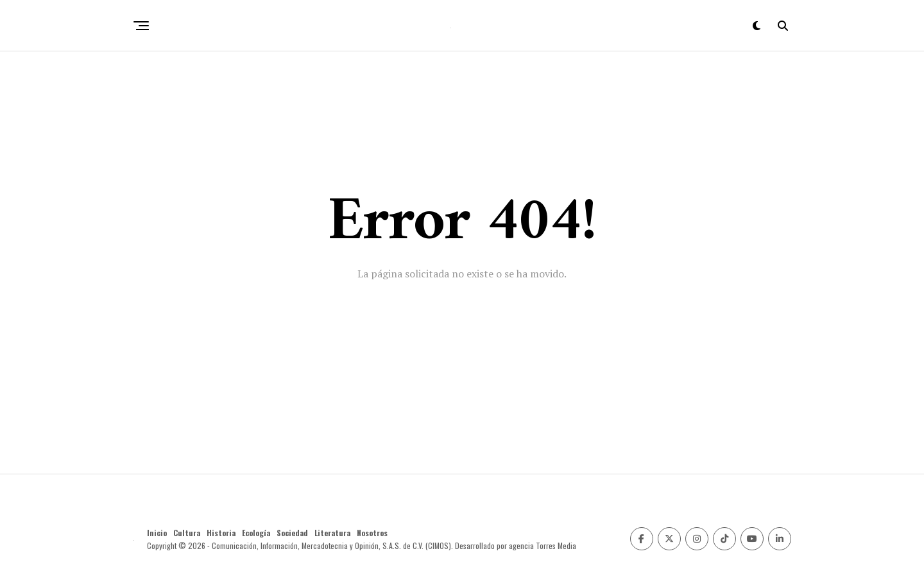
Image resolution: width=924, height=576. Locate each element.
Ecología (256, 533)
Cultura (187, 533)
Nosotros (372, 533)
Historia (221, 533)
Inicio (157, 533)
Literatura (332, 533)
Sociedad (292, 533)
